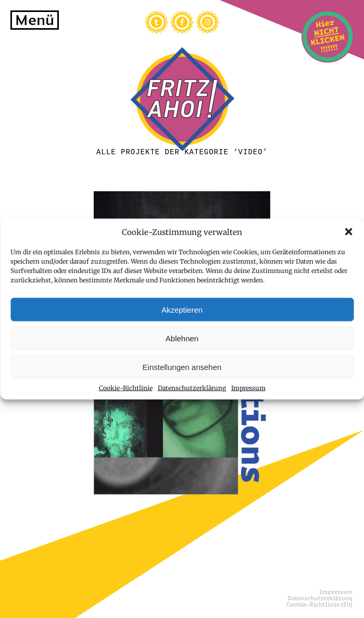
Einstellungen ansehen (182, 367)
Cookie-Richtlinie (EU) (319, 604)
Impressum (248, 388)
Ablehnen (182, 338)
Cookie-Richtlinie (126, 388)
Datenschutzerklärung (192, 388)
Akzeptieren (182, 309)
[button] (348, 232)
